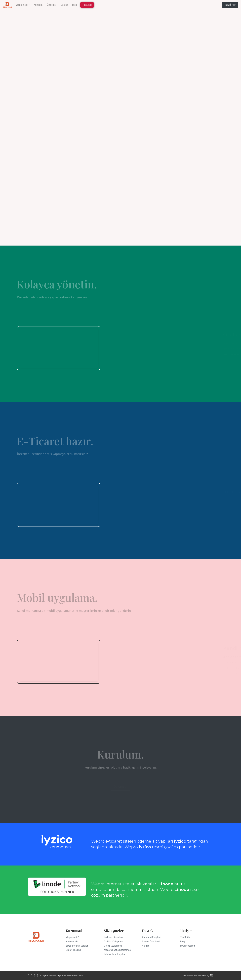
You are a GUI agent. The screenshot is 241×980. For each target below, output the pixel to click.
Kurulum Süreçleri (151, 937)
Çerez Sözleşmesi (113, 946)
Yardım (146, 946)
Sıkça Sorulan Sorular (77, 946)
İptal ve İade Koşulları (115, 954)
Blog (75, 5)
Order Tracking (73, 950)
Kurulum (38, 5)
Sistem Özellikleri (151, 942)
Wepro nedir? (23, 5)
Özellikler (52, 5)
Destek (64, 5)
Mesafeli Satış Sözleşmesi (118, 950)
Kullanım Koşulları (113, 937)
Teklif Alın (230, 5)
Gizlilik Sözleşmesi (114, 942)
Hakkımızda (72, 942)
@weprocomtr (188, 946)
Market (87, 5)
